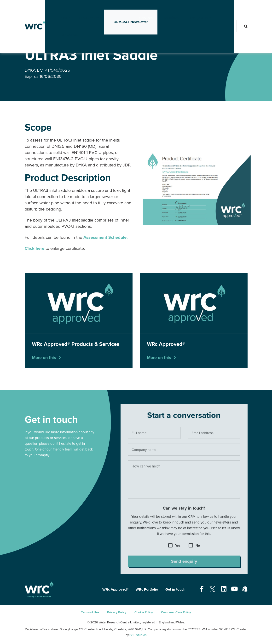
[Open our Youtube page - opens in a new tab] (234, 589)
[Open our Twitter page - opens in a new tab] (212, 589)
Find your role (192, 8)
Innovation (113, 8)
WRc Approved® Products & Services (90, 40)
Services (138, 8)
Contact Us (61, 25)
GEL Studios (138, 635)
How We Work (83, 8)
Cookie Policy (144, 612)
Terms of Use (90, 612)
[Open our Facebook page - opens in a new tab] (202, 589)
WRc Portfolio (147, 589)
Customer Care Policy (176, 612)
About (57, 8)
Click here (35, 248)
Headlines (163, 8)
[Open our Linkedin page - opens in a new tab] (224, 589)
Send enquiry (184, 563)
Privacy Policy (117, 612)
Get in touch (175, 589)
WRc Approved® (51, 40)
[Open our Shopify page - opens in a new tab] (245, 589)
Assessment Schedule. (106, 237)
